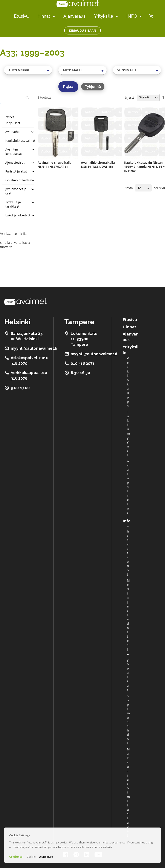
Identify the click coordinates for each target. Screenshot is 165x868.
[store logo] (78, 4)
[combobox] (28, 70)
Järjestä (129, 97)
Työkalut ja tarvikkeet (13, 204)
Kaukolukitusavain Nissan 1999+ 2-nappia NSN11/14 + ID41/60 (144, 167)
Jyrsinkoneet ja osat (16, 191)
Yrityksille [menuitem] (104, 16)
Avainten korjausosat (14, 151)
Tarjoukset (13, 123)
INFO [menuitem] (132, 16)
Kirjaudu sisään (82, 30)
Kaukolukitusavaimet (20, 141)
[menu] (78, 16)
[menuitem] (53, 16)
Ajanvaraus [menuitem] (74, 16)
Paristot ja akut (16, 171)
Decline (31, 857)
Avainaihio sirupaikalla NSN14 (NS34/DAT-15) (98, 165)
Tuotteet (8, 117)
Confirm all (16, 857)
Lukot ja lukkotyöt (18, 215)
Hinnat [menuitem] (44, 16)
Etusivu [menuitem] (21, 16)
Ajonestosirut (15, 162)
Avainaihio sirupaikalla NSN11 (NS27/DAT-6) (54, 165)
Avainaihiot (13, 132)
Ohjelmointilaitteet (19, 180)
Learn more (46, 857)
